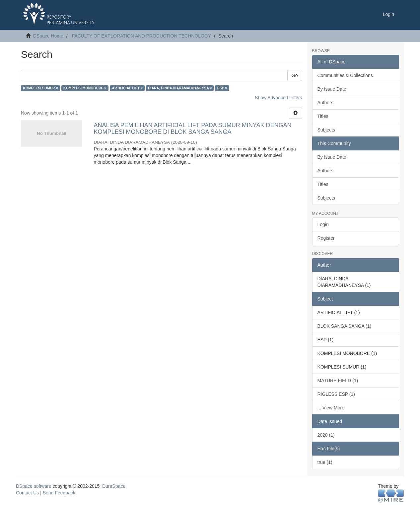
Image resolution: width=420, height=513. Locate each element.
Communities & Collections (345, 75)
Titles (323, 116)
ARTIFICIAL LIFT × (127, 88)
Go (295, 75)
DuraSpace (114, 486)
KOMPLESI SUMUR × (40, 88)
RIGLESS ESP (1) (336, 394)
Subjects (326, 130)
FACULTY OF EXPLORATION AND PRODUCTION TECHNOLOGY (141, 36)
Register (326, 238)
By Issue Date (332, 89)
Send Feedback (59, 493)
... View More (331, 408)
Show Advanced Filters (278, 98)
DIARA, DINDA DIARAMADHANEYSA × (180, 88)
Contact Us (27, 493)
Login (323, 224)
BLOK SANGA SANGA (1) (345, 326)
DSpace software (34, 486)
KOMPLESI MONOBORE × (85, 88)
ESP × (222, 88)
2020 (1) (326, 435)
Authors (325, 103)
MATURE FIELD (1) (338, 381)
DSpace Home (48, 36)
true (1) (325, 462)
